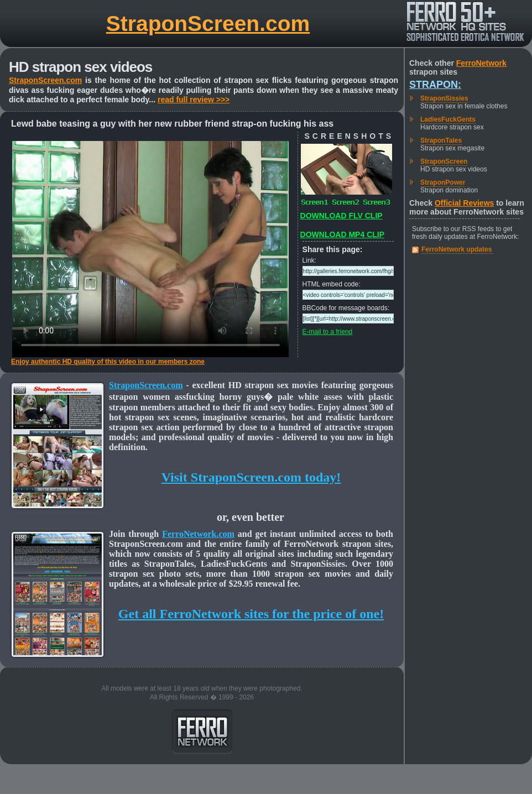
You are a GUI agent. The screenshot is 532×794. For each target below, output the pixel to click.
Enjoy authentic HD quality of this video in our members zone (108, 362)
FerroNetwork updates (457, 249)
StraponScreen (444, 161)
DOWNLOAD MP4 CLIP (342, 234)
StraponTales (441, 140)
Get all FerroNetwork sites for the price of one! (251, 614)
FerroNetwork (481, 63)
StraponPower (443, 182)
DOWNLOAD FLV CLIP (341, 216)
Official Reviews (464, 203)
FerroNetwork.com (198, 534)
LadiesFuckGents (448, 119)
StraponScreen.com (208, 23)
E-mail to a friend (328, 332)
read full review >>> (194, 100)
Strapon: (435, 85)
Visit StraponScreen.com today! (251, 477)
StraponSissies (444, 98)
